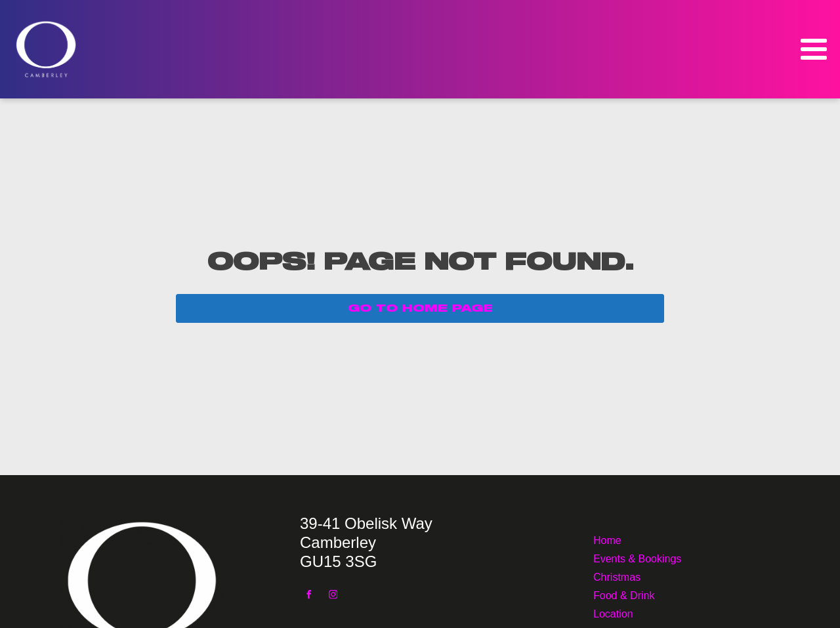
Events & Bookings (637, 557)
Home (607, 539)
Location (613, 613)
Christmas (617, 576)
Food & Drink (624, 594)
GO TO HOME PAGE (420, 308)
